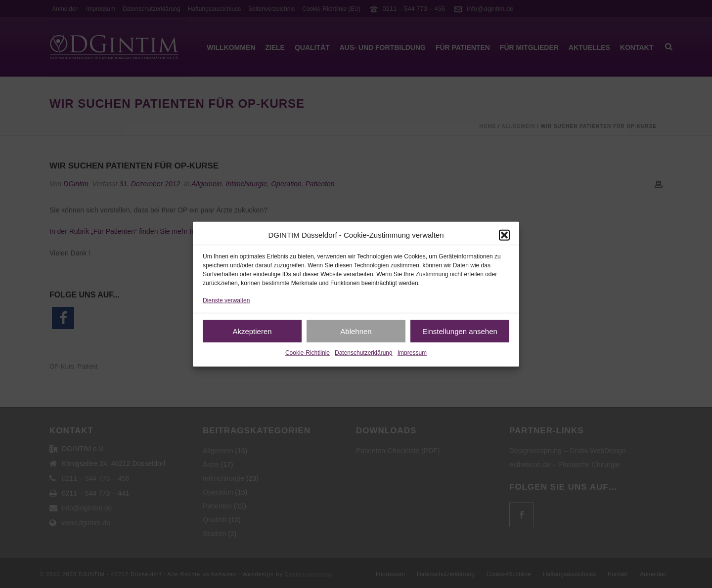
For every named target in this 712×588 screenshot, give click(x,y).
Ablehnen (356, 331)
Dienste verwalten (226, 300)
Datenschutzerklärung (364, 353)
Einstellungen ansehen (460, 331)
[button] (504, 235)
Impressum (412, 353)
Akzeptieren (252, 331)
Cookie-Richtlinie (308, 353)
